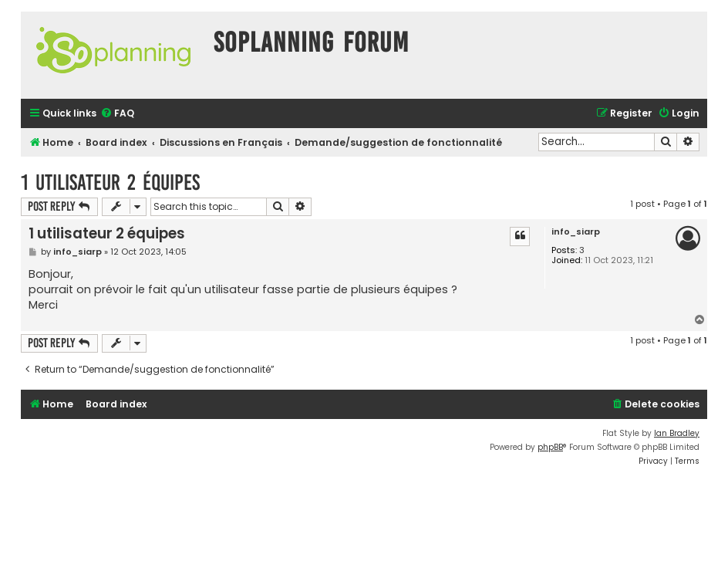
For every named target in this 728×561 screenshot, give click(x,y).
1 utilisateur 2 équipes (110, 182)
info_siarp (576, 232)
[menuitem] (117, 114)
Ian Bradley (677, 433)
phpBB (550, 447)
